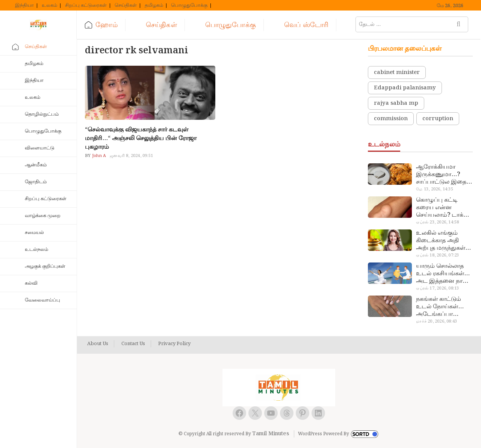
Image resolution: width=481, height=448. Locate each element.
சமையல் (34, 233)
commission (391, 119)
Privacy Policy (174, 344)
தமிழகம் (154, 6)
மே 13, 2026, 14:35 (434, 189)
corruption (438, 119)
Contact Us (133, 344)
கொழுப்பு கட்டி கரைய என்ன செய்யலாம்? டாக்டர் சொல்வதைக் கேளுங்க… (444, 208)
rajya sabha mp (396, 103)
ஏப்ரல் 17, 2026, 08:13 (437, 288)
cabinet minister (397, 72)
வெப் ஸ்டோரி (306, 25)
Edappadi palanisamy (405, 88)
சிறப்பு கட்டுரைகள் (86, 6)
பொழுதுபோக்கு (189, 6)
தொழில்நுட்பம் (42, 114)
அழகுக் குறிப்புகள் (45, 266)
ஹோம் (107, 25)
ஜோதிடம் (36, 182)
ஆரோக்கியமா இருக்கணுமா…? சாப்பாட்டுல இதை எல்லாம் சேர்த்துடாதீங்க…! (441, 175)
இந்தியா (24, 6)
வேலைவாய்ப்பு (42, 300)
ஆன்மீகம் (36, 165)
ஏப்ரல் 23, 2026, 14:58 (437, 222)
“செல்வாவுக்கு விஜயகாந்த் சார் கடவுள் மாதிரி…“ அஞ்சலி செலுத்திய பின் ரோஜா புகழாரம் (141, 138)
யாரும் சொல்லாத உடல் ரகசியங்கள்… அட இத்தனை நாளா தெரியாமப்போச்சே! (443, 274)
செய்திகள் (126, 6)
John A (98, 156)
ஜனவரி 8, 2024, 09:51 (131, 156)
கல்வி (31, 283)
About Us (98, 344)
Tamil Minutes (271, 434)
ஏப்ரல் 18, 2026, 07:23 (437, 255)
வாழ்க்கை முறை (43, 216)
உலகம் (49, 6)
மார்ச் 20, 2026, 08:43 (436, 321)
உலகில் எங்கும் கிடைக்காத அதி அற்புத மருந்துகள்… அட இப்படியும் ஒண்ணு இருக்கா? (443, 241)
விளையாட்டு (40, 148)
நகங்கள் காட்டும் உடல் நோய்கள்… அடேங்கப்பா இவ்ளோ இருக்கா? (441, 307)
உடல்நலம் (36, 250)
